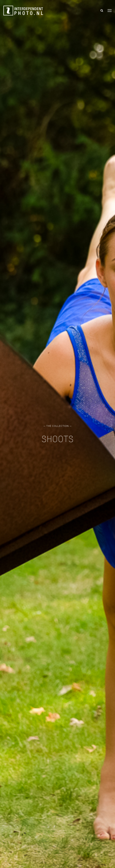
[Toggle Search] (102, 10)
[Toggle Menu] (110, 11)
